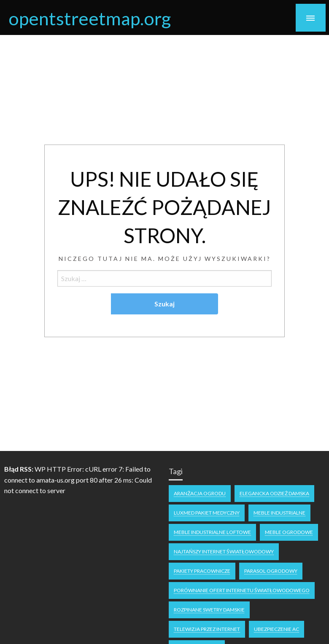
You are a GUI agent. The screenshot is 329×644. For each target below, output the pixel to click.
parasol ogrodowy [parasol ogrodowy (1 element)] (271, 571)
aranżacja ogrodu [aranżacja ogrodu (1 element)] (200, 493)
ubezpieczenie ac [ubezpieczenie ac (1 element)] (276, 629)
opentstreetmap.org (90, 18)
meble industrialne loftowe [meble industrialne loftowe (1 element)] (212, 532)
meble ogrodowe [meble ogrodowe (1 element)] (289, 532)
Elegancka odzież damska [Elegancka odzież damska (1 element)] (274, 493)
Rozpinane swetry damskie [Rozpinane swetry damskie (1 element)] (209, 610)
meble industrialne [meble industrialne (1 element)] (279, 513)
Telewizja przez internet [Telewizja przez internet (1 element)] (207, 629)
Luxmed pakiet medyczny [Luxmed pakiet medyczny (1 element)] (207, 513)
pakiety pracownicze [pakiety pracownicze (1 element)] (202, 571)
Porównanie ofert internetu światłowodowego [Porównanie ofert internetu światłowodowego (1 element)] (242, 590)
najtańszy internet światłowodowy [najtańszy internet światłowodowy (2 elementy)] (224, 551)
